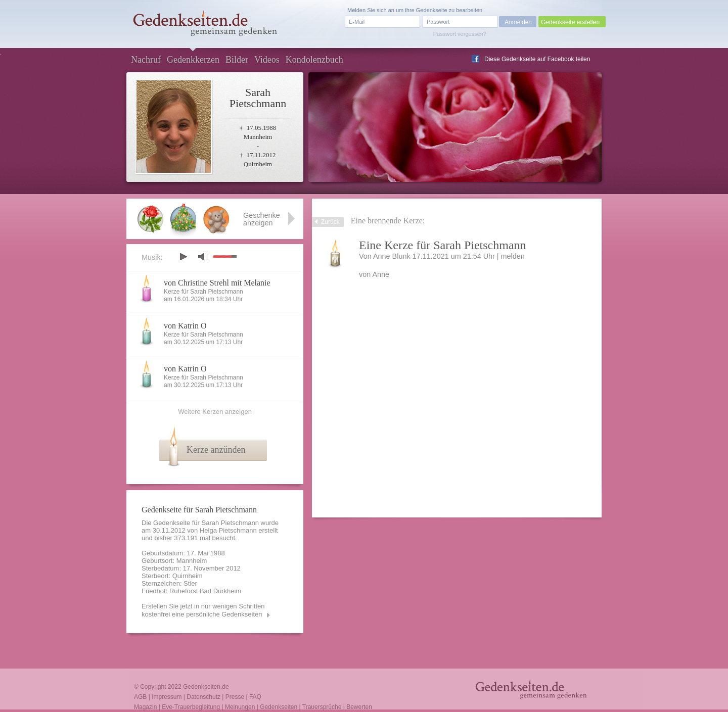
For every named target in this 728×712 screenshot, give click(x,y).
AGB (140, 697)
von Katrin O (185, 326)
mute (203, 256)
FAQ (255, 697)
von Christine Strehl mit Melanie (217, 283)
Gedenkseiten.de (206, 687)
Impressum (167, 697)
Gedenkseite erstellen (570, 22)
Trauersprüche (322, 707)
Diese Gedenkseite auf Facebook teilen (537, 59)
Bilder (237, 60)
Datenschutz (203, 697)
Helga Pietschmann (228, 530)
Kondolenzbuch (314, 60)
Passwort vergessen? (460, 34)
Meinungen (240, 707)
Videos (267, 60)
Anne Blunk (392, 256)
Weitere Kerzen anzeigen (215, 412)
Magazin (145, 707)
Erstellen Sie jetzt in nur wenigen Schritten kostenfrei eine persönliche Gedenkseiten (203, 610)
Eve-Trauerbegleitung (191, 707)
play (183, 257)
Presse (235, 697)
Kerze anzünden (216, 450)
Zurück (330, 222)
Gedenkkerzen (193, 60)
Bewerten (359, 707)
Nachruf (146, 60)
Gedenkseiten (279, 707)
